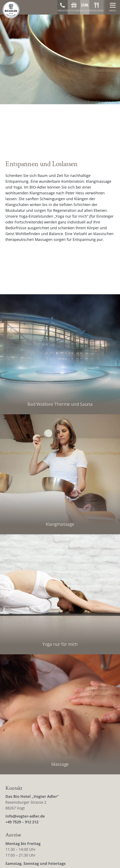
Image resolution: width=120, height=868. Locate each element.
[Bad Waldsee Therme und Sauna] (60, 354)
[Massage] (60, 714)
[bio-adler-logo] (11, 10)
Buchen (85, 7)
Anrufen (62, 7)
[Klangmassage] (60, 474)
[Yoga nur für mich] (60, 594)
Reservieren (96, 7)
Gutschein (74, 7)
